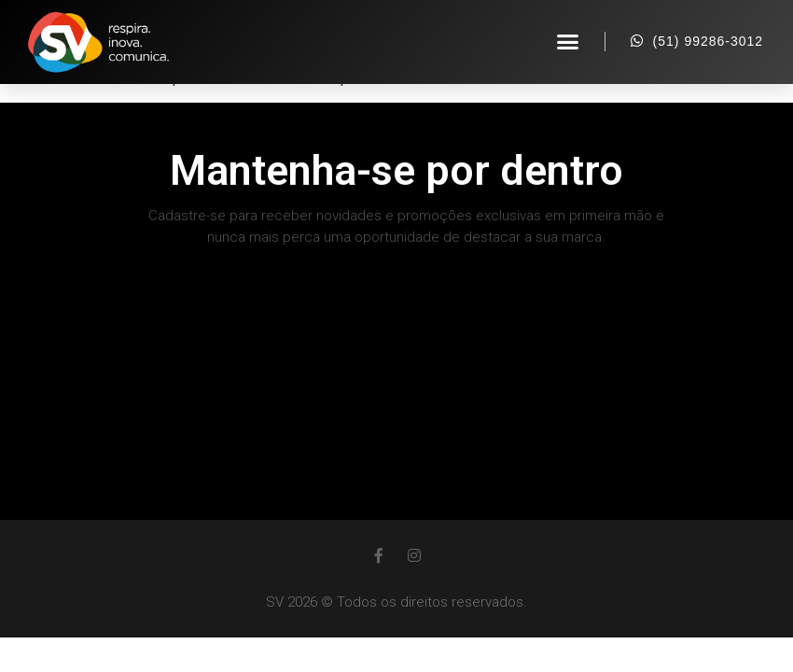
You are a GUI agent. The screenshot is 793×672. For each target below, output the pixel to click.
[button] (568, 42)
